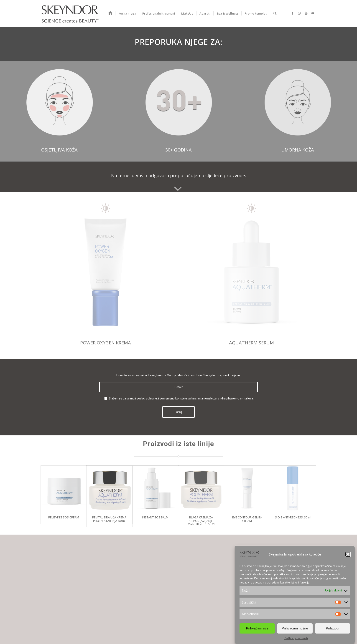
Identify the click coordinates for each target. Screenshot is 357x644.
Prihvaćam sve (257, 628)
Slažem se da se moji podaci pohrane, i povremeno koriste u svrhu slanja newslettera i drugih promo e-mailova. (181, 398)
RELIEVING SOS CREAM (64, 517)
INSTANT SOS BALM (155, 517)
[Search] (275, 13)
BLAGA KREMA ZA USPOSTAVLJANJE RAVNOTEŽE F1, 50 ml (201, 521)
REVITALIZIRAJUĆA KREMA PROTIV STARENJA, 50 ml (109, 519)
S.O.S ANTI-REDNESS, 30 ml (293, 517)
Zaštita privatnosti (296, 638)
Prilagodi (332, 628)
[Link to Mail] (313, 13)
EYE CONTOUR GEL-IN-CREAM (247, 519)
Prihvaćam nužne (295, 628)
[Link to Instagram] (299, 13)
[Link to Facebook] (292, 13)
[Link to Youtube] (306, 13)
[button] (348, 554)
